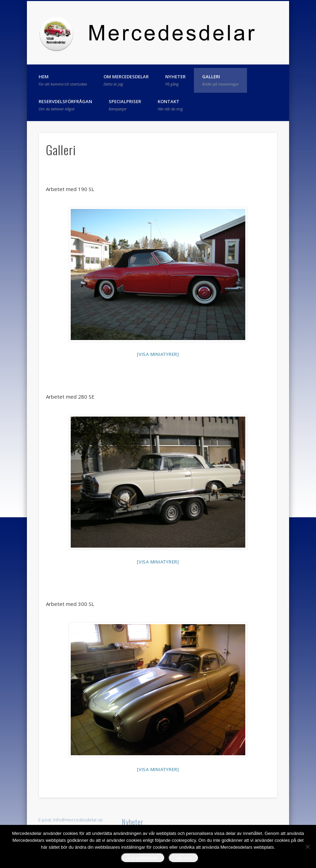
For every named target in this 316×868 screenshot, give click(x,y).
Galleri (220, 80)
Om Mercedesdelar (126, 80)
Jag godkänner (143, 858)
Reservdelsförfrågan (65, 105)
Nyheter (175, 80)
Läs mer (184, 858)
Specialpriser (125, 105)
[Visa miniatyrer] (158, 354)
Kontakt (170, 105)
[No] (307, 847)
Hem (63, 80)
